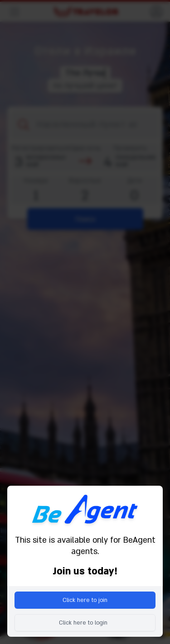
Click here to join (85, 600)
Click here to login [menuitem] (83, 623)
